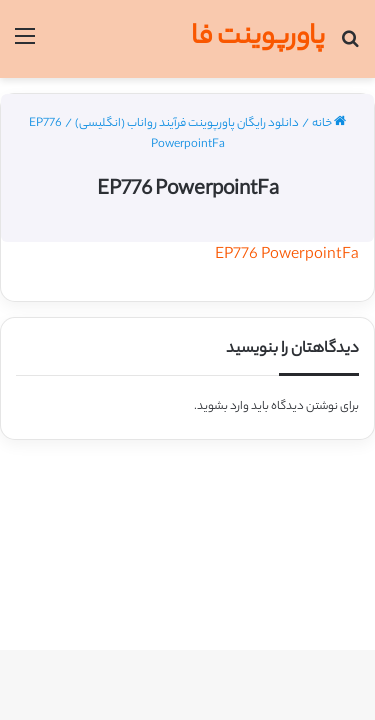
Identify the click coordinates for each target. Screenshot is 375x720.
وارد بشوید (223, 407)
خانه (329, 124)
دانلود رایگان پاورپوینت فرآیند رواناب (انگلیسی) (187, 124)
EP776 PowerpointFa (287, 255)
